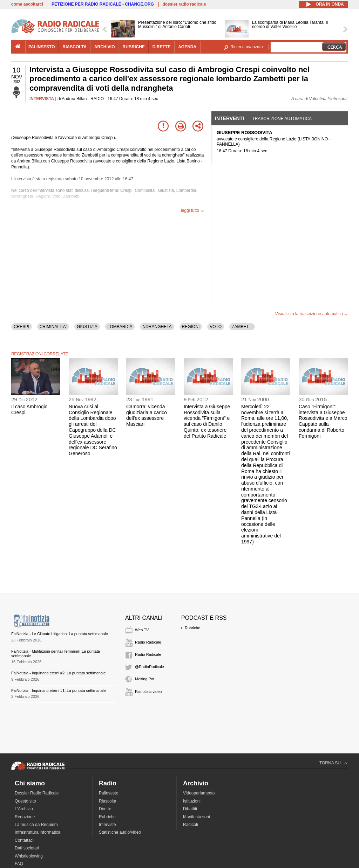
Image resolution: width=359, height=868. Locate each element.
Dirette (105, 809)
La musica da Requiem (36, 825)
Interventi (229, 118)
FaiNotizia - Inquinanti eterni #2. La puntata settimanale (59, 673)
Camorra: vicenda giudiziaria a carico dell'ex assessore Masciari (147, 415)
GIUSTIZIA (87, 327)
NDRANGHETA (157, 327)
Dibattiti (190, 809)
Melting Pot (145, 679)
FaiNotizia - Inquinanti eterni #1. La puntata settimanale (59, 690)
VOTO (216, 327)
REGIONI (191, 327)
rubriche (133, 47)
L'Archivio (24, 809)
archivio (105, 47)
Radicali (191, 825)
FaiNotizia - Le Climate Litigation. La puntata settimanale (60, 634)
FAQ (19, 864)
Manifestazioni (197, 817)
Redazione (25, 817)
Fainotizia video (148, 692)
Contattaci (24, 840)
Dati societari (27, 848)
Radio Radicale (148, 642)
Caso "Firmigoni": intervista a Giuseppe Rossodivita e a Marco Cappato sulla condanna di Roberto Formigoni (323, 421)
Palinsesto (109, 793)
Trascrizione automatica (282, 119)
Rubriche (192, 628)
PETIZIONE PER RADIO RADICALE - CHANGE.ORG (103, 4)
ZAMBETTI (242, 327)
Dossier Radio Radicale (37, 793)
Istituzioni (192, 801)
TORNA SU (330, 763)
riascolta (75, 47)
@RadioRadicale (150, 667)
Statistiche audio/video (120, 832)
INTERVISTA (42, 99)
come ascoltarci (27, 4)
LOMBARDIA (120, 327)
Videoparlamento (199, 793)
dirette (161, 47)
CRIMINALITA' (53, 327)
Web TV (142, 630)
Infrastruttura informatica (38, 832)
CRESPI (22, 327)
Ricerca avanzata (247, 47)
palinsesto (42, 47)
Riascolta (107, 801)
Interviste (107, 825)
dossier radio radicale (184, 4)
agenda (187, 47)
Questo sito (25, 801)
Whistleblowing (29, 856)
